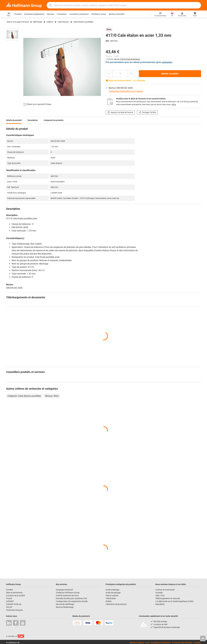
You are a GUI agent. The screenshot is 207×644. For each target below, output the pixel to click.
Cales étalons (63, 22)
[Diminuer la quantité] (109, 74)
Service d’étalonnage (65, 607)
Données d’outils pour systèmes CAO (71, 598)
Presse (9, 598)
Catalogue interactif (64, 590)
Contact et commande (165, 590)
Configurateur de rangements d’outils (72, 601)
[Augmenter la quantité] (131, 74)
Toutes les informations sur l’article (126, 91)
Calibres (50, 22)
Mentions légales (137, 643)
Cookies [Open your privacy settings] (197, 643)
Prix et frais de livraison (130, 59)
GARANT (10, 601)
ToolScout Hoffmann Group (68, 593)
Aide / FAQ (160, 596)
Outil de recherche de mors (67, 596)
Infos (174, 104)
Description (33, 120)
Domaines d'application (34, 14)
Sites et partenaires (14, 593)
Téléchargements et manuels (168, 598)
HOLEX (9, 607)
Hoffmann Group (99, 14)
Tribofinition (111, 598)
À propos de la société (15, 596)
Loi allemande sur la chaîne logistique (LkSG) (175, 601)
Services (51, 14)
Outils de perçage (113, 593)
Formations (62, 14)
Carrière (9, 590)
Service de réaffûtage (65, 604)
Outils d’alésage (112, 590)
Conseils (159, 593)
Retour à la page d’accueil (18, 22)
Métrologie (37, 22)
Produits (18, 14)
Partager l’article (147, 112)
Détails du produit (14, 120)
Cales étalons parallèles (83, 22)
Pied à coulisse (112, 596)
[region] (14, 67)
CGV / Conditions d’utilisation (158, 643)
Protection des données (182, 643)
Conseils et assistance (79, 14)
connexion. (167, 62)
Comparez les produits (54, 120)
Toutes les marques (14, 610)
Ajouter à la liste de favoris (120, 112)
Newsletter (160, 604)
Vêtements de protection (116, 604)
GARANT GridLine (14, 604)
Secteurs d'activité (116, 14)
